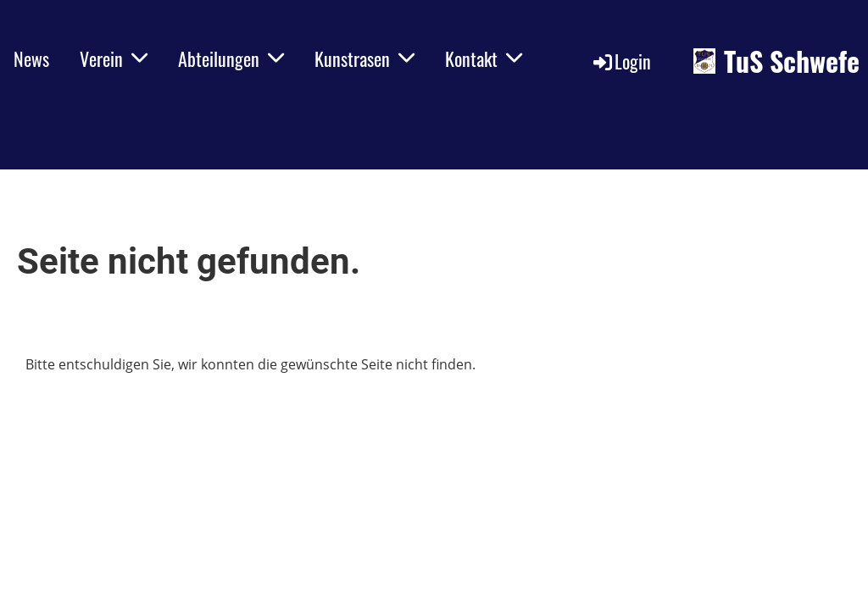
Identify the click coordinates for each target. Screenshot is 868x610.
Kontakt (484, 58)
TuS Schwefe (792, 61)
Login (621, 61)
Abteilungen (231, 58)
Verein (114, 58)
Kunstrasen (364, 58)
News (31, 58)
